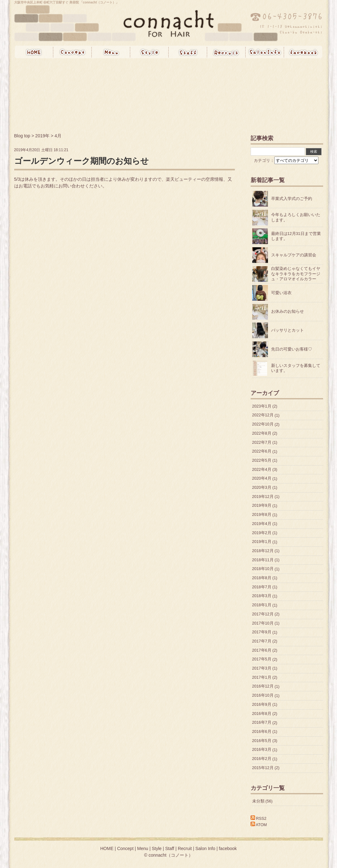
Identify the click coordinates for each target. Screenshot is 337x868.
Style (149, 52)
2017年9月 (262, 632)
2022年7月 (262, 443)
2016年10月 (263, 696)
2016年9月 (262, 705)
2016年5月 (262, 741)
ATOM (259, 825)
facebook (228, 848)
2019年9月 (262, 506)
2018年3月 (262, 596)
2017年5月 (262, 660)
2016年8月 (262, 714)
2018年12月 (263, 551)
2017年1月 (262, 677)
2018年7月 (262, 587)
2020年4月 (262, 479)
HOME (34, 52)
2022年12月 (263, 415)
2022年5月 (262, 460)
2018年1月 (262, 605)
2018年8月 (262, 578)
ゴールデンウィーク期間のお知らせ (81, 161)
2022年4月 (262, 470)
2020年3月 (262, 488)
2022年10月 (263, 425)
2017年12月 (263, 614)
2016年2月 (262, 759)
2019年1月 (262, 542)
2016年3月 (262, 750)
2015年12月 (263, 768)
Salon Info (265, 52)
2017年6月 (262, 650)
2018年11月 (263, 560)
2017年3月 (262, 668)
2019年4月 (262, 524)
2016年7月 (262, 723)
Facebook (303, 52)
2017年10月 (263, 623)
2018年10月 (263, 569)
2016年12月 (263, 687)
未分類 (258, 801)
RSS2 (259, 819)
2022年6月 (262, 452)
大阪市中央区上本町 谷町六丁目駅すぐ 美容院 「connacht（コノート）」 (67, 2)
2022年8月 (262, 433)
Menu (111, 52)
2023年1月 (262, 406)
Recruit (226, 52)
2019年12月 (263, 497)
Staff (188, 52)
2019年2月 (262, 533)
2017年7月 (262, 641)
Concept (73, 52)
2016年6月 (262, 732)
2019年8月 (262, 515)
